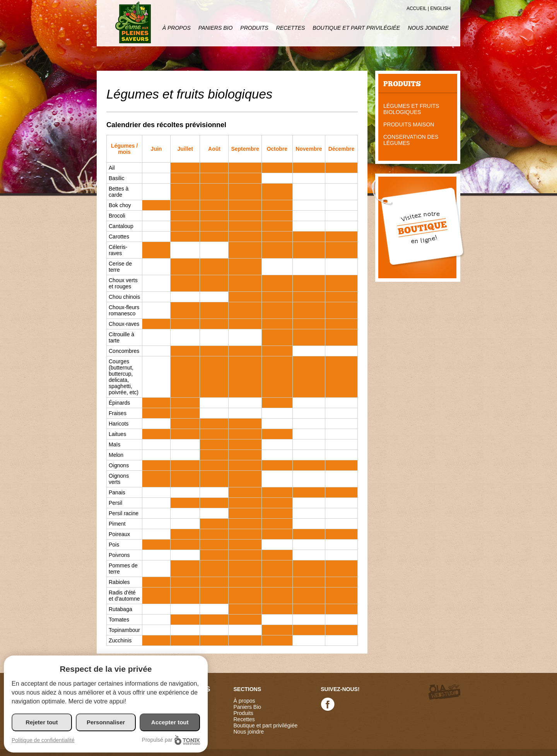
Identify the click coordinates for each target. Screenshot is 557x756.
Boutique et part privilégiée (356, 28)
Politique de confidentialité (43, 740)
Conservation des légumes (411, 140)
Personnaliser (106, 722)
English (440, 9)
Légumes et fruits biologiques (411, 109)
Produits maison (409, 124)
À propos (177, 28)
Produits (254, 28)
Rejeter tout (42, 722)
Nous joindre (428, 28)
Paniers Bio (215, 28)
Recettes (291, 28)
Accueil (417, 9)
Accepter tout (170, 722)
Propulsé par (171, 740)
